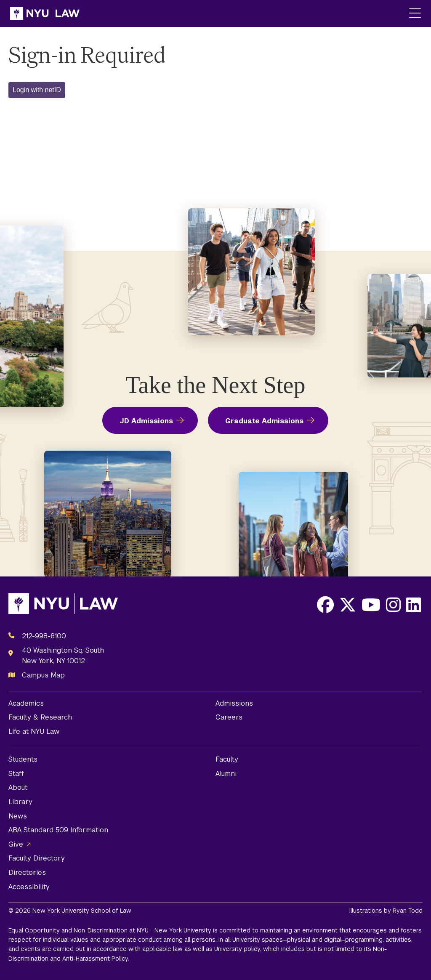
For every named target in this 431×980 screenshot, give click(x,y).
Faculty (227, 759)
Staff (16, 774)
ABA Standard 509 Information (58, 830)
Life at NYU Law (34, 732)
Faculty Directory (37, 858)
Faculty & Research (40, 717)
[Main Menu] (415, 14)
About (18, 787)
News (18, 816)
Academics (26, 703)
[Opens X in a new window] (348, 605)
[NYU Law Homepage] (45, 13)
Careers (229, 717)
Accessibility (29, 887)
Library (20, 802)
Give (16, 844)
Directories (27, 872)
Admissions (234, 703)
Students (23, 759)
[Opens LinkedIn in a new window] (414, 605)
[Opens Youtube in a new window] (371, 605)
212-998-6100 (44, 636)
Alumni (226, 774)
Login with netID (37, 90)
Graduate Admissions (264, 421)
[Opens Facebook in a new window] (325, 605)
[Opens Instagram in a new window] (393, 605)
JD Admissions (146, 421)
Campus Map (43, 675)
